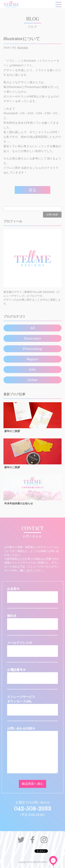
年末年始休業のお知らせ (19, 503)
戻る (32, 190)
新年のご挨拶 (12, 431)
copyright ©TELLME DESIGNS (32, 862)
